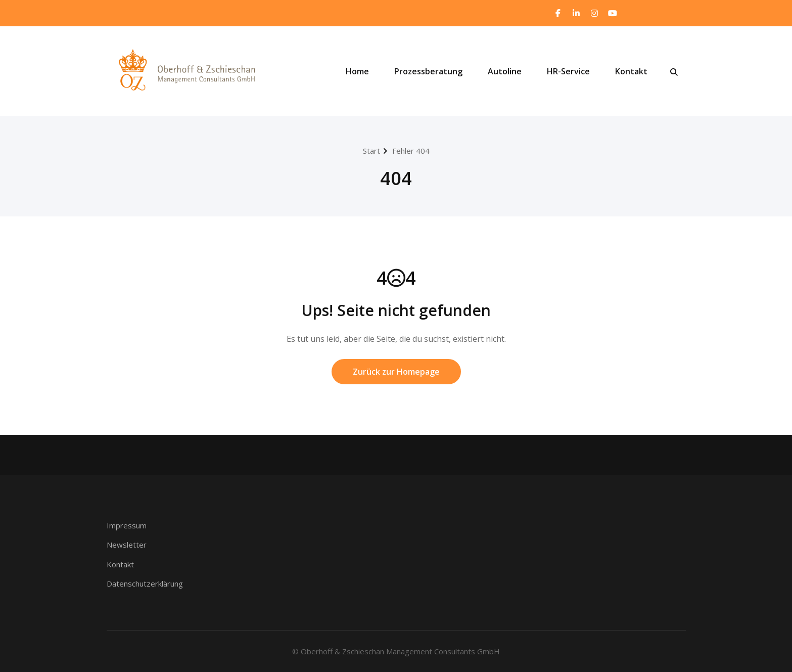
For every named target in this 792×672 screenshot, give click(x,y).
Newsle (120, 545)
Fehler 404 (411, 151)
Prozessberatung (428, 71)
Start (371, 151)
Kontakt (631, 71)
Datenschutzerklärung (145, 584)
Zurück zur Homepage (396, 372)
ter (141, 545)
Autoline (505, 71)
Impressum (127, 525)
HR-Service (568, 71)
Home (357, 71)
